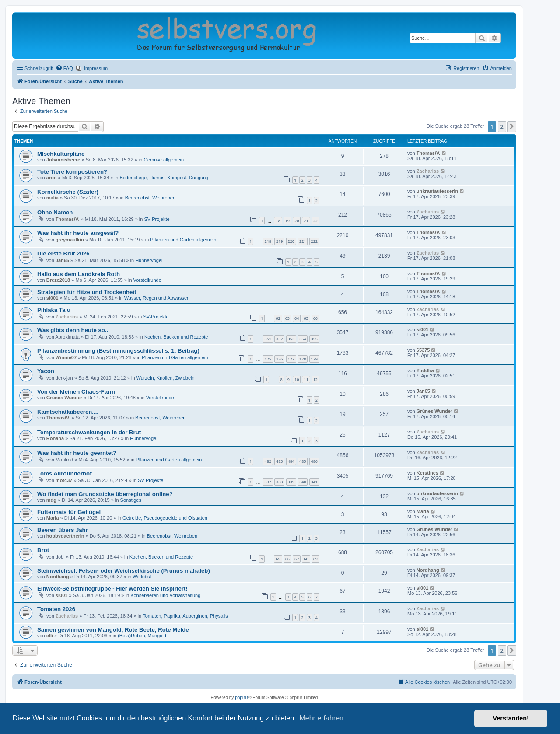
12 (315, 379)
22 (315, 221)
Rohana (55, 438)
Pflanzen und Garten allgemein (183, 240)
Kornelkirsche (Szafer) (68, 192)
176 (279, 359)
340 (303, 482)
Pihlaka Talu (54, 310)
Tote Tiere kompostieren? (72, 172)
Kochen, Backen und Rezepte (176, 337)
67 (297, 559)
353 (291, 339)
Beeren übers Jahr (63, 530)
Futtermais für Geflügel (69, 512)
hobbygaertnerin (65, 536)
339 (291, 482)
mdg (51, 500)
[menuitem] (64, 68)
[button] (512, 126)
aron (52, 178)
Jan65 (62, 260)
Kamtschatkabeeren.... (68, 412)
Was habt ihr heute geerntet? (77, 453)
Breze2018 (58, 280)
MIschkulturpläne (61, 154)
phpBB (241, 697)
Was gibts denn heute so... (73, 330)
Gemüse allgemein (164, 160)
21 (306, 221)
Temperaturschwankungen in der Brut (89, 432)
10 (297, 379)
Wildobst (142, 577)
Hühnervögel (149, 260)
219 (279, 241)
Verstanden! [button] (511, 718)
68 (306, 559)
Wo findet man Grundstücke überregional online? (105, 494)
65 (306, 318)
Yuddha (425, 370)
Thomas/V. (429, 153)
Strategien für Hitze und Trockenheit (87, 292)
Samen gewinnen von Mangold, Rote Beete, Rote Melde (113, 630)
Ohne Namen (55, 212)
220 (291, 241)
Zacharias (428, 171)
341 (314, 482)
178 (303, 359)
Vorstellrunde (147, 280)
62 (278, 318)
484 (291, 461)
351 (268, 339)
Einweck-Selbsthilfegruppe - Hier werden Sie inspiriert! (112, 589)
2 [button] (502, 126)
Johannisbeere (63, 160)
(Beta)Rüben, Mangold (142, 636)
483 (279, 461)
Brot (43, 550)
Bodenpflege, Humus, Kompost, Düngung (164, 178)
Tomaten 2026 (56, 609)
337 (268, 482)
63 (287, 318)
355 (314, 339)
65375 (423, 350)
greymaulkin (70, 240)
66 (315, 318)
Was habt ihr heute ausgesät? (78, 233)
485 (303, 461)
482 (268, 461)
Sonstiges (131, 500)
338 (279, 482)
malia (52, 198)
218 (268, 241)
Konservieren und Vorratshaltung (165, 595)
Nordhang (58, 577)
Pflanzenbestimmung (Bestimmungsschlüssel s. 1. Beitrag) (118, 351)
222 (314, 241)
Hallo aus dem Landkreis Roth (79, 274)
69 (315, 559)
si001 (52, 298)
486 (314, 461)
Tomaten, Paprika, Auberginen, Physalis (185, 616)
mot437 (64, 480)
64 (297, 318)
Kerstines (427, 473)
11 (306, 379)
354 (303, 339)
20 (297, 221)
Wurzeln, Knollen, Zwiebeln (166, 378)
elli (50, 636)
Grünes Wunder (64, 398)
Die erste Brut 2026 (63, 253)
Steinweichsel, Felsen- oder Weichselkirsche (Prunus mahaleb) (124, 571)
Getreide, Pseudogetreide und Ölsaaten (165, 518)
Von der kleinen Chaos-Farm (76, 392)
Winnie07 (66, 357)
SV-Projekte (157, 219)
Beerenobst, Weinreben (150, 198)
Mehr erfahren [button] (321, 718)
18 (278, 221)
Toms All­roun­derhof (65, 474)
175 (268, 359)
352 (279, 339)
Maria (53, 518)
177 (291, 359)
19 (287, 221)
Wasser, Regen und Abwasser (156, 298)
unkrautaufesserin (437, 191)
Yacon (46, 371)
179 (314, 359)
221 (303, 241)
